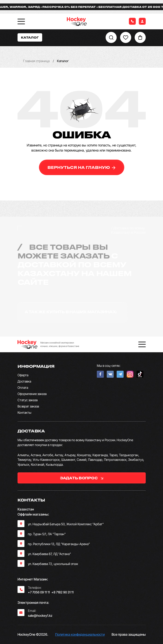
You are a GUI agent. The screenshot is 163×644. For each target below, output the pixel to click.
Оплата (23, 387)
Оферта (23, 375)
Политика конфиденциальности (80, 634)
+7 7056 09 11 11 (39, 592)
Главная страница (36, 61)
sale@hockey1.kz (40, 615)
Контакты (24, 412)
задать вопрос (81, 478)
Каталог (30, 37)
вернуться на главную (81, 167)
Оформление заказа (32, 394)
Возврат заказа (28, 406)
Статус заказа (28, 400)
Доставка (24, 381)
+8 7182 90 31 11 (62, 592)
